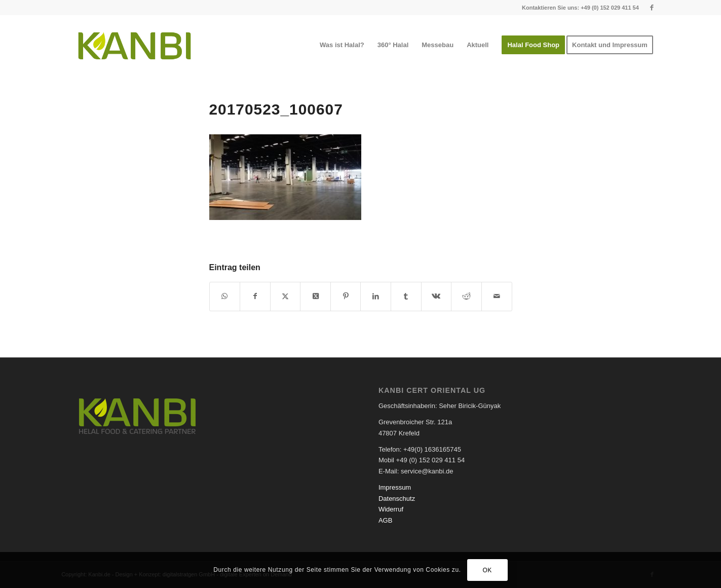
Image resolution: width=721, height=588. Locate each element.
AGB (385, 520)
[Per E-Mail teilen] (497, 296)
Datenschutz (397, 499)
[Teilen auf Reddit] (466, 296)
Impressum (395, 487)
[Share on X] (315, 296)
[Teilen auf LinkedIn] (376, 296)
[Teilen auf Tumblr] (406, 296)
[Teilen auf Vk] (437, 296)
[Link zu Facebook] (652, 8)
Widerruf (391, 509)
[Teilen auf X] (286, 296)
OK (487, 570)
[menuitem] (342, 45)
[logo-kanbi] (135, 45)
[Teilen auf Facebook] (255, 296)
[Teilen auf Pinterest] (346, 296)
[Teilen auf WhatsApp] (225, 296)
